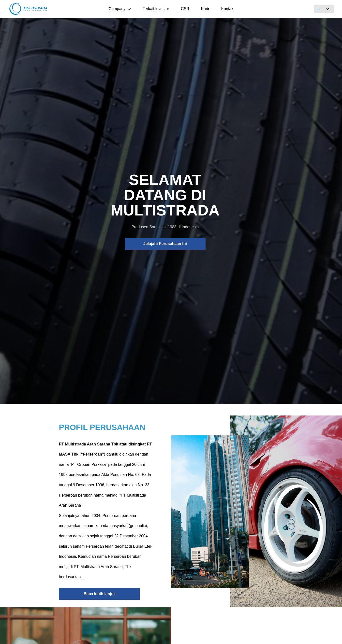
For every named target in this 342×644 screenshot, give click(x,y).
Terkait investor (156, 9)
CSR (185, 9)
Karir (205, 9)
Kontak (227, 9)
